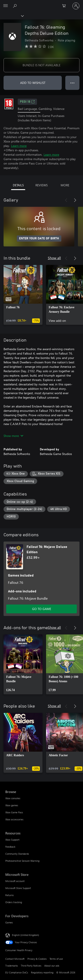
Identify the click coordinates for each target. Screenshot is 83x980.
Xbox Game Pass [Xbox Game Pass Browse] (14, 812)
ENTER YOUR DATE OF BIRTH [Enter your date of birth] (39, 239)
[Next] (75, 200)
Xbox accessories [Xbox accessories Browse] (14, 819)
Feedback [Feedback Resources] (10, 847)
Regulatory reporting (42, 972)
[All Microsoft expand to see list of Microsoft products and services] (6, 6)
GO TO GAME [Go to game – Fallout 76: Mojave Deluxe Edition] (42, 609)
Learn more (19, 146)
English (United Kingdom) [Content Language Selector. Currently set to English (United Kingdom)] (25, 935)
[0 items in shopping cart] (65, 6)
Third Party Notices (31, 966)
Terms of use (56, 959)
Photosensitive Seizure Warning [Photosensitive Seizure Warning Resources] (22, 861)
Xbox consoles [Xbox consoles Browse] (13, 798)
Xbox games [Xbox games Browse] (12, 805)
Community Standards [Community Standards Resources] (17, 854)
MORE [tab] (65, 185)
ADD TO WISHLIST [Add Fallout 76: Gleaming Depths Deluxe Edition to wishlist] (33, 83)
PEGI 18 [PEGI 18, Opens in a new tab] (27, 102)
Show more (13, 436)
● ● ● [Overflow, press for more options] (72, 83)
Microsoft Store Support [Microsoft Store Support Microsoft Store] (18, 888)
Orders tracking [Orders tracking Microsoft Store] (14, 902)
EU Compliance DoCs (17, 972)
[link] (23, 295)
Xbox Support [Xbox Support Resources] (12, 840)
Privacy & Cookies (37, 959)
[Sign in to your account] (76, 6)
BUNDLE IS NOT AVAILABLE (41, 65)
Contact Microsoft (15, 959)
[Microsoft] (41, 3)
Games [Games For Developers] (9, 922)
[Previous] (66, 200)
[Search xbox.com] (15, 6)
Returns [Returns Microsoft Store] (10, 895)
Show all (54, 258)
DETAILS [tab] (18, 185)
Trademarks (12, 966)
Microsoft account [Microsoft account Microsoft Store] (15, 881)
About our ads (52, 966)
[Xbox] (12, 16)
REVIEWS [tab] (41, 185)
